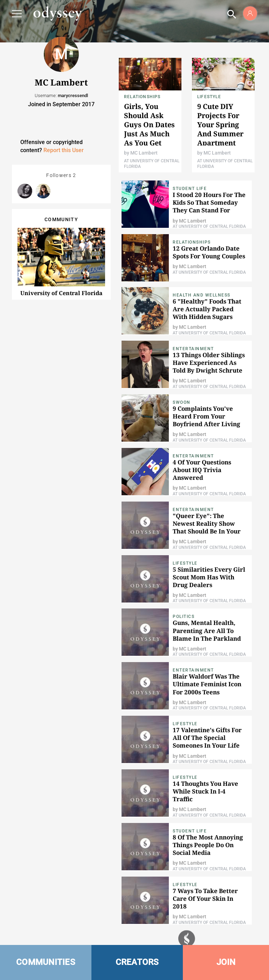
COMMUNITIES (46, 962)
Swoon (182, 402)
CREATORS (137, 962)
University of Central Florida (61, 293)
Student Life (190, 189)
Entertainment (193, 349)
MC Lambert (144, 153)
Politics (184, 617)
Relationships (142, 97)
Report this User (64, 150)
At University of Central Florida (209, 226)
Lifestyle (209, 97)
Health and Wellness (202, 295)
